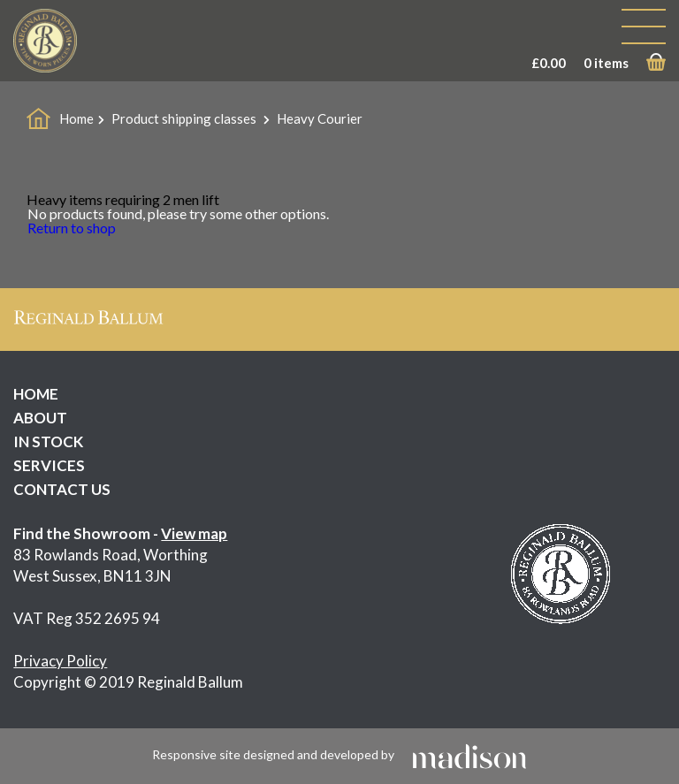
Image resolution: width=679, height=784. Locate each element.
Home (76, 118)
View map (194, 533)
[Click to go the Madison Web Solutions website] (469, 754)
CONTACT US (62, 489)
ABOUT (40, 418)
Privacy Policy (60, 661)
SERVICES (49, 465)
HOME (36, 394)
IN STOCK (48, 441)
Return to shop (72, 228)
